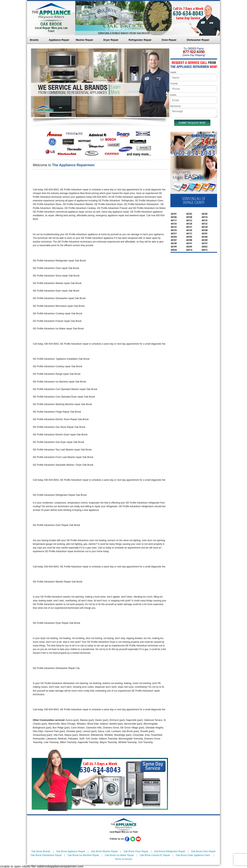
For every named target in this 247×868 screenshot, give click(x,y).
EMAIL (174, 95)
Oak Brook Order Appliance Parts (193, 855)
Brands (34, 40)
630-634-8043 (188, 13)
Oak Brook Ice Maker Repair (119, 855)
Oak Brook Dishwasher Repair (46, 855)
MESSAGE (176, 106)
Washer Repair (84, 40)
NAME (173, 72)
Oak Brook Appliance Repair (71, 851)
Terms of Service (123, 859)
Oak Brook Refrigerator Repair (170, 851)
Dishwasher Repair (198, 40)
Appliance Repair (59, 40)
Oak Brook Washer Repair (104, 851)
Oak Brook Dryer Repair (136, 851)
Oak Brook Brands (41, 851)
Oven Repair (169, 40)
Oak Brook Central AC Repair (155, 855)
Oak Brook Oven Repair (203, 851)
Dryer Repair (111, 40)
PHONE (174, 84)
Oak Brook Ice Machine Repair (83, 855)
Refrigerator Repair (140, 40)
